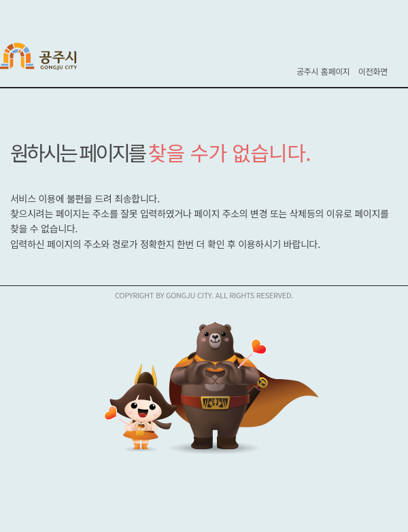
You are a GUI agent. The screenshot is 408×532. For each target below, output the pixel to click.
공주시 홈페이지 (323, 71)
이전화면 (373, 71)
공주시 (47, 58)
